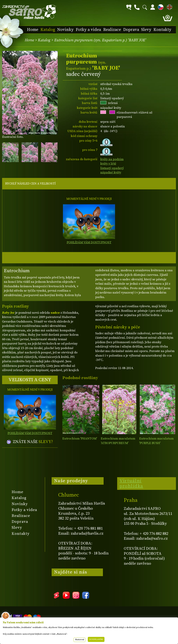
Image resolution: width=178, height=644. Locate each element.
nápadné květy (111, 172)
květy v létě (108, 164)
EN (169, 7)
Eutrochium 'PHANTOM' (80, 439)
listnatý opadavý (112, 168)
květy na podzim (112, 159)
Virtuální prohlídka (131, 483)
